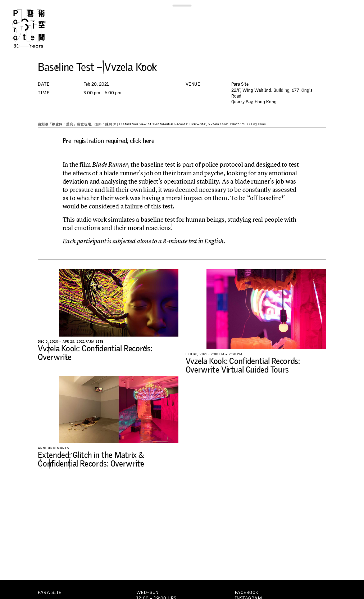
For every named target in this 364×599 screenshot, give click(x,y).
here (148, 141)
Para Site (37, 28)
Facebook (247, 592)
